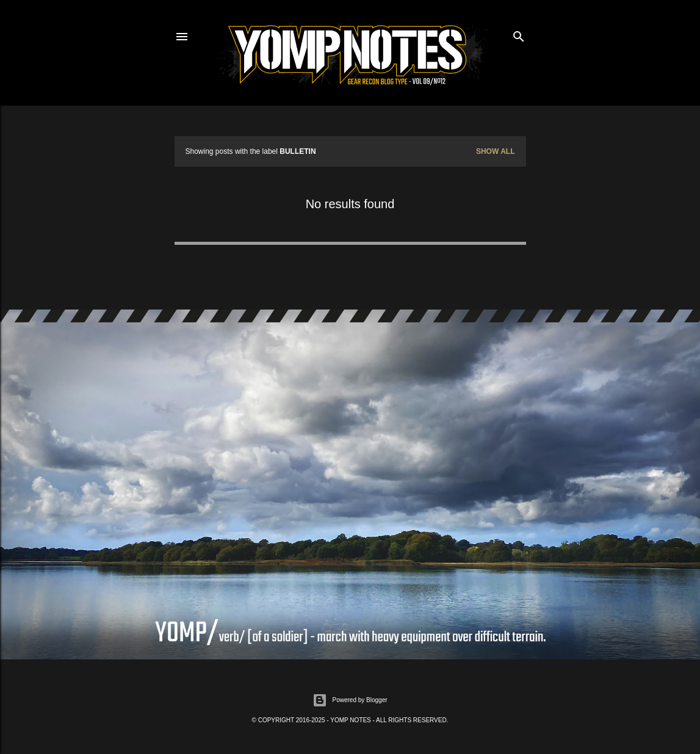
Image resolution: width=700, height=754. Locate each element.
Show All (496, 151)
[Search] (519, 34)
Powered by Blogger (350, 700)
